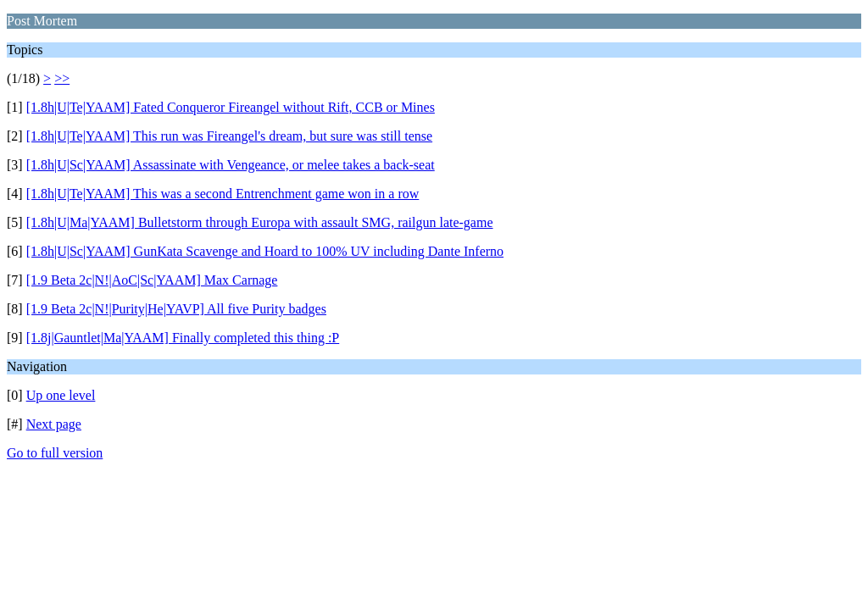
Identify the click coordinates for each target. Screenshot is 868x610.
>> (62, 78)
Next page (54, 424)
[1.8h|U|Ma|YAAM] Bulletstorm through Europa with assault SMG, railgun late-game (260, 222)
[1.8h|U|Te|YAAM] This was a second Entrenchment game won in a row (223, 194)
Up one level (61, 395)
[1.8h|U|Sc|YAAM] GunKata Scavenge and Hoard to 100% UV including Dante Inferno (265, 251)
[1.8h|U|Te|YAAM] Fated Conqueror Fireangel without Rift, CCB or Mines (231, 107)
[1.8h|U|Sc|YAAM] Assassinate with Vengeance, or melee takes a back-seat (231, 165)
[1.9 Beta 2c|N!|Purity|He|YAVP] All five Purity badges (176, 309)
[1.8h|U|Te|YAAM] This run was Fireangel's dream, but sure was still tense (229, 136)
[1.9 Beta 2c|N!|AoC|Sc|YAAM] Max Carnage (152, 280)
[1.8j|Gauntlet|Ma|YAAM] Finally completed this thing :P (183, 338)
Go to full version (55, 453)
